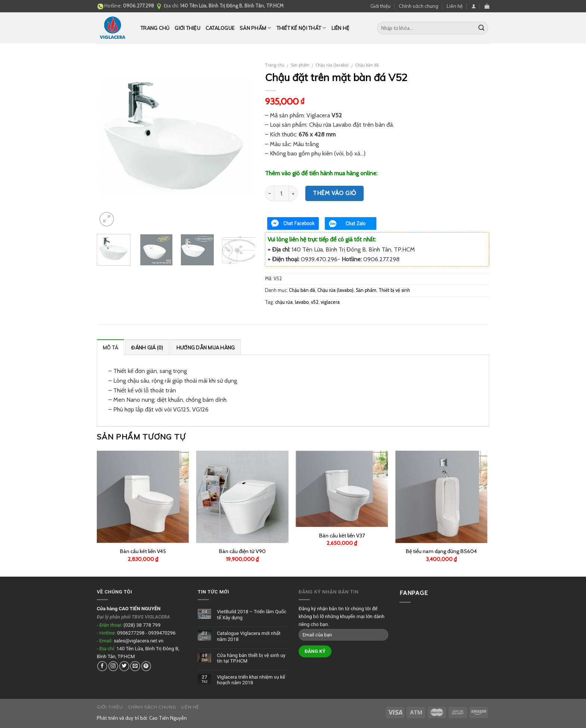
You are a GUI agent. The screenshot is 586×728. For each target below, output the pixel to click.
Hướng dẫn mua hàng (206, 348)
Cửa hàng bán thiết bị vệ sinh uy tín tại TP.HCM (251, 658)
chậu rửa (284, 302)
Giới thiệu (380, 6)
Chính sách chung (419, 6)
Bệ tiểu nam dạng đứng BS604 (441, 551)
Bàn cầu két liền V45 (143, 551)
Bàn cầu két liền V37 (342, 536)
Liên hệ (455, 6)
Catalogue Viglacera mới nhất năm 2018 (249, 636)
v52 (315, 302)
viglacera (330, 302)
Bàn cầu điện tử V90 (242, 551)
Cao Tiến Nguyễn (168, 718)
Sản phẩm (255, 28)
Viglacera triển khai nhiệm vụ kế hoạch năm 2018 (251, 680)
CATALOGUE (220, 28)
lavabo (302, 302)
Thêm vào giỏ (334, 193)
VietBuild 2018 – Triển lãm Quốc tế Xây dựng (252, 615)
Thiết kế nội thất (301, 28)
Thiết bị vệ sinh (394, 290)
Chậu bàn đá (367, 65)
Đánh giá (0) (147, 348)
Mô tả (110, 348)
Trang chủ (155, 28)
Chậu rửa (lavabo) (332, 65)
